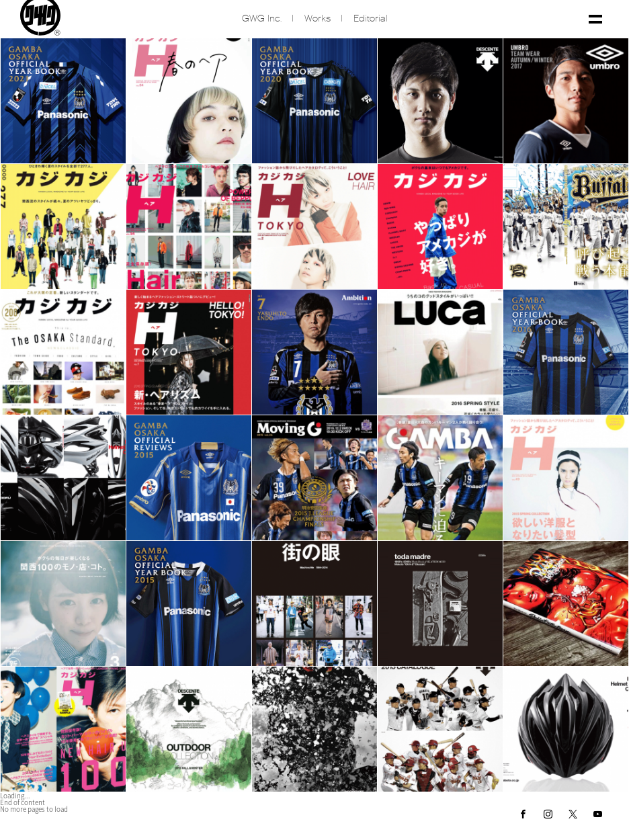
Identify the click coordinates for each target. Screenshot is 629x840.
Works (318, 20)
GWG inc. (262, 20)
